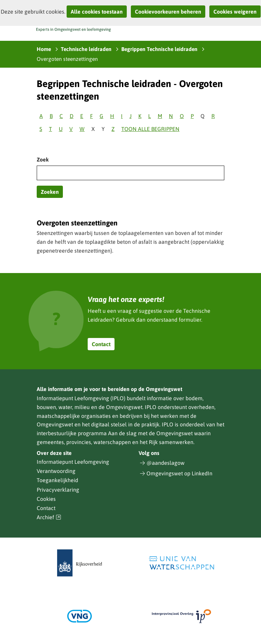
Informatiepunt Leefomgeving (73, 462)
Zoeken (50, 192)
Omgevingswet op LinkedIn (179, 473)
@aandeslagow (166, 463)
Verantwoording (56, 471)
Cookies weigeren (235, 12)
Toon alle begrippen (150, 129)
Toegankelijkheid (57, 480)
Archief (49, 517)
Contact (101, 344)
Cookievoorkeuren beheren (168, 12)
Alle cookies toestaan (97, 12)
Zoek (43, 159)
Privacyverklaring (58, 490)
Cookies (46, 499)
